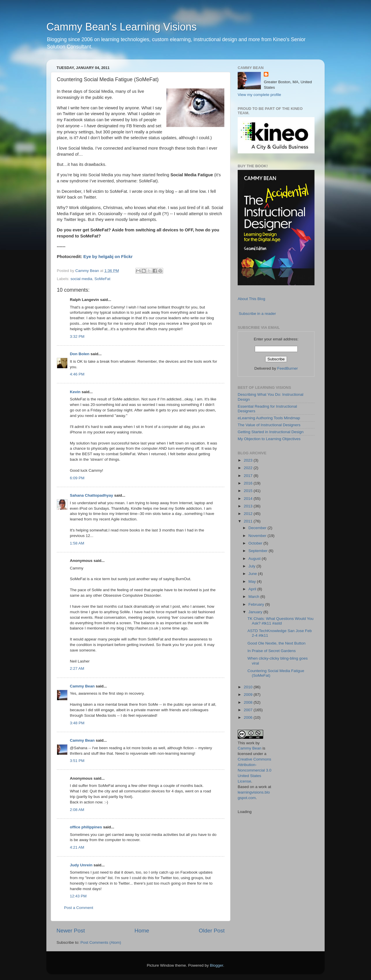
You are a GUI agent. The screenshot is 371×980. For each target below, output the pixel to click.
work (250, 743)
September (259, 551)
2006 (249, 717)
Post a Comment (79, 908)
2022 (249, 468)
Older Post (212, 931)
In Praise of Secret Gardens (272, 651)
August (255, 559)
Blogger (217, 965)
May (253, 581)
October (256, 543)
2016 (249, 483)
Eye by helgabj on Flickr (108, 257)
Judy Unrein (81, 865)
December (258, 528)
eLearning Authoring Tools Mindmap (269, 418)
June (253, 574)
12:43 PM (78, 896)
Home (142, 931)
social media (81, 279)
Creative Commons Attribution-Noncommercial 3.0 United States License (254, 770)
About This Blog (251, 299)
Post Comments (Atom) (101, 942)
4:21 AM (77, 847)
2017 (249, 476)
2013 (249, 506)
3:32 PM (77, 336)
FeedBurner (287, 368)
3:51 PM (77, 761)
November (258, 536)
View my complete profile (259, 95)
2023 (249, 460)
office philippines (86, 827)
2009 (249, 695)
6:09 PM (77, 478)
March (254, 597)
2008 (249, 702)
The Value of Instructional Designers (269, 425)
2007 (249, 710)
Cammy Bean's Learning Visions (121, 27)
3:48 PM (77, 723)
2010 (249, 687)
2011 (249, 521)
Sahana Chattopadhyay (91, 495)
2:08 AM (77, 810)
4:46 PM (77, 374)
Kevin (75, 392)
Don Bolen (80, 354)
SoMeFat (102, 279)
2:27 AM (77, 668)
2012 (249, 514)
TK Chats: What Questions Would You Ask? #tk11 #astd (281, 621)
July (252, 566)
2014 (249, 499)
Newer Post (71, 931)
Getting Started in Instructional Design (271, 432)
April (253, 589)
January (256, 612)
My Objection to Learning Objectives (269, 439)
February (257, 604)
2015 (249, 491)
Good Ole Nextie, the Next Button (277, 643)
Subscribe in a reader (257, 314)
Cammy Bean (88, 271)
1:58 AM (77, 543)
